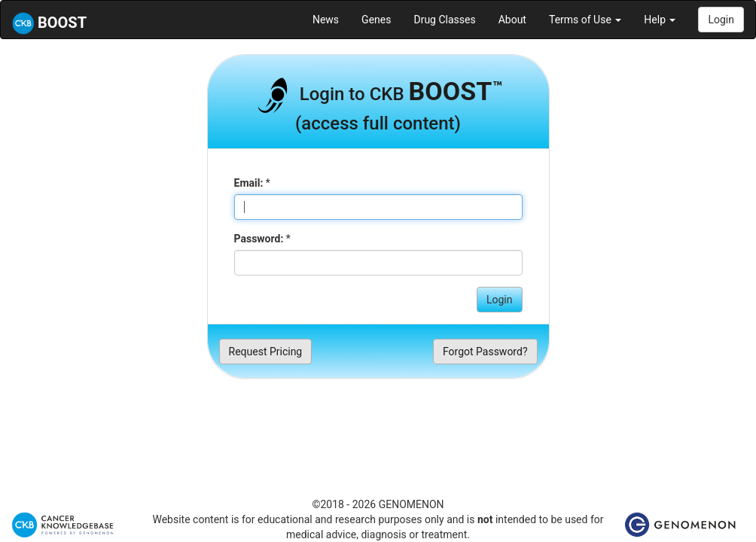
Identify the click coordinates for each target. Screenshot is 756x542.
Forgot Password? (485, 352)
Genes (376, 20)
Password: (259, 239)
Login (721, 20)
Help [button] (660, 20)
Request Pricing (266, 352)
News (326, 20)
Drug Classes (444, 20)
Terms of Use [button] (585, 20)
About (512, 20)
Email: (249, 183)
